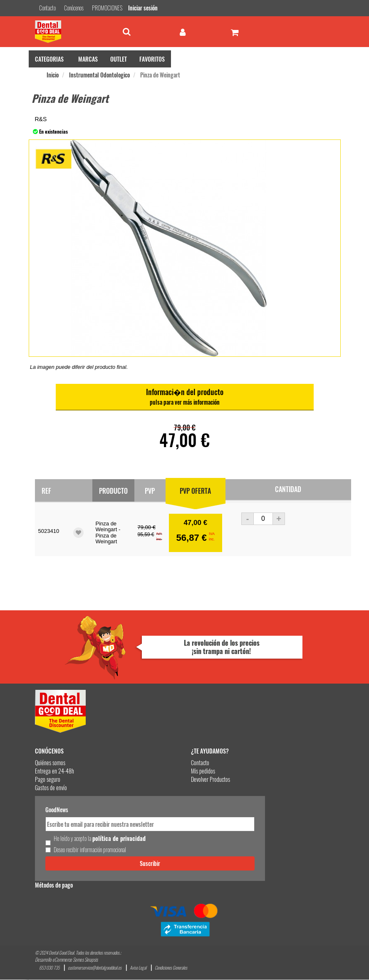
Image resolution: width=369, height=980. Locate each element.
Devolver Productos (211, 779)
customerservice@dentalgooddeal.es (95, 968)
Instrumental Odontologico (99, 75)
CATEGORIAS (49, 59)
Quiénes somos (50, 762)
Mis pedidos (203, 771)
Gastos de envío (51, 787)
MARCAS (88, 59)
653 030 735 (49, 968)
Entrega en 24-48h (54, 771)
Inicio (53, 75)
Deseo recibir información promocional (90, 850)
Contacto (200, 762)
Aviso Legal (138, 968)
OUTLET (119, 59)
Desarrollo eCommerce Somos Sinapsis (66, 960)
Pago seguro (48, 779)
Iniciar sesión (143, 8)
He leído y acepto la (100, 838)
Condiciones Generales (171, 968)
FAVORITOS (152, 59)
